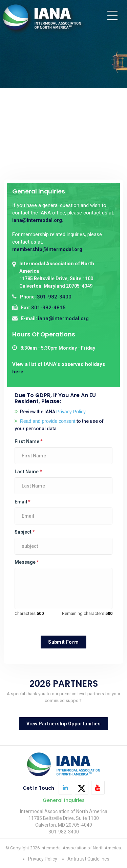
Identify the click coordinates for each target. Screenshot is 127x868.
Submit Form (63, 642)
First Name (29, 441)
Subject (25, 532)
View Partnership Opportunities (63, 724)
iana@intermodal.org (63, 318)
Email (23, 502)
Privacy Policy (43, 859)
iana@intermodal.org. (38, 220)
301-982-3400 (54, 297)
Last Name (28, 472)
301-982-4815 (48, 308)
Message (27, 562)
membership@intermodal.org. (48, 249)
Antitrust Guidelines (88, 859)
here (18, 372)
